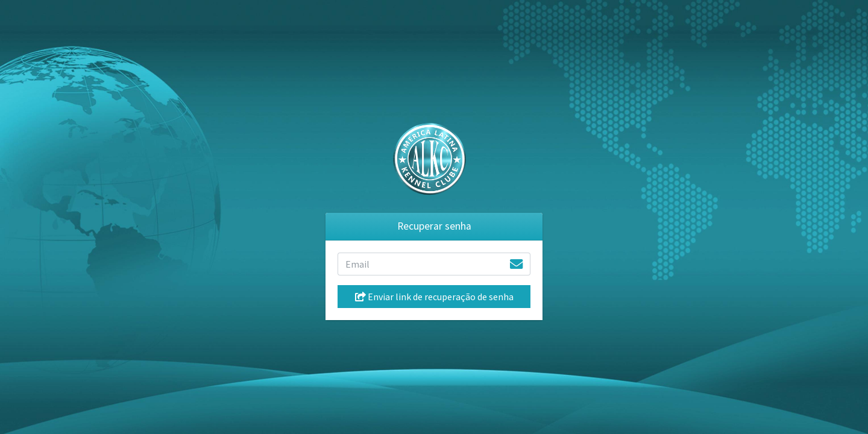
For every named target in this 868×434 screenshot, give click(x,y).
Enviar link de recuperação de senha (434, 297)
